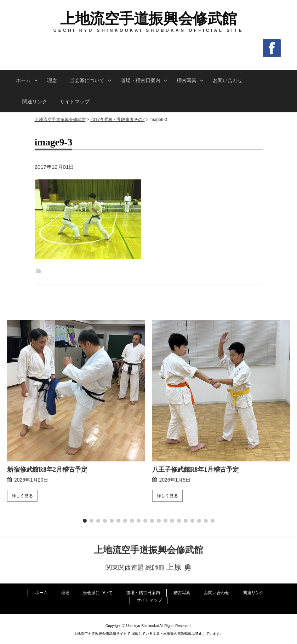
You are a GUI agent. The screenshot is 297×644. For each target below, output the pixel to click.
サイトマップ (75, 102)
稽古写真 (187, 80)
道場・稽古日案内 (141, 80)
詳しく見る (22, 496)
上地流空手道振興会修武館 (148, 19)
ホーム (23, 80)
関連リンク (35, 102)
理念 (52, 80)
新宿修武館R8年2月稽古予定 (47, 470)
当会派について (87, 80)
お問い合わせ (228, 80)
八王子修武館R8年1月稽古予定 (196, 470)
